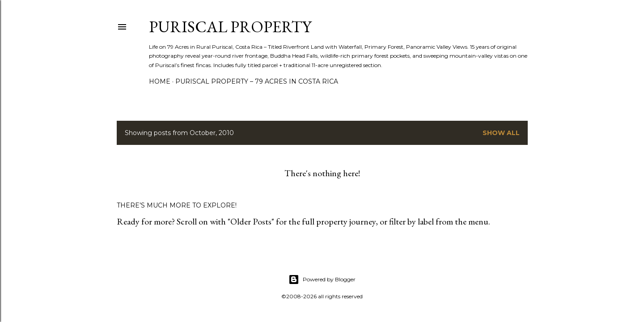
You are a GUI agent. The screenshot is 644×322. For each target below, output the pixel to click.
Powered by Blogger (322, 280)
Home (160, 81)
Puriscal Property (230, 27)
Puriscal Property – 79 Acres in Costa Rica (257, 81)
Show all (501, 133)
